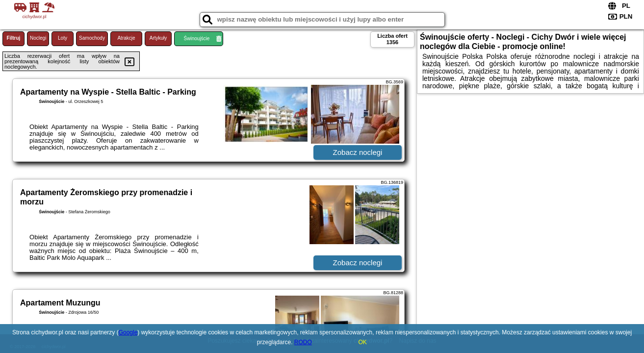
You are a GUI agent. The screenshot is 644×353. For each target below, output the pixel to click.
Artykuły (158, 38)
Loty (63, 38)
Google (128, 332)
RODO (303, 342)
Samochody (92, 38)
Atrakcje (126, 38)
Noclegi (38, 38)
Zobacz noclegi (358, 152)
